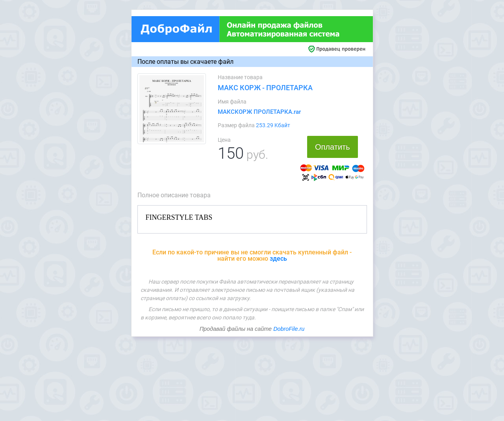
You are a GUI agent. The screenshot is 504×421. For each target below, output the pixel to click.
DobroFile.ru (289, 329)
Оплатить (333, 147)
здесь (278, 259)
